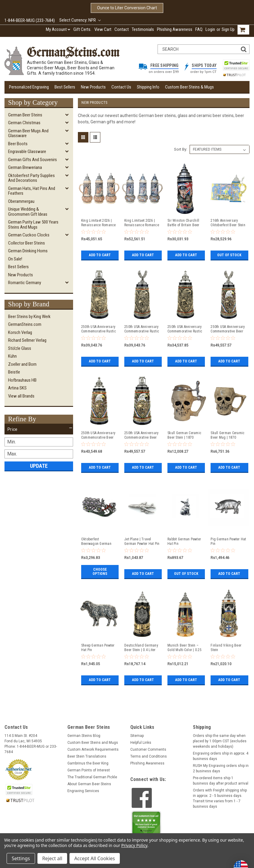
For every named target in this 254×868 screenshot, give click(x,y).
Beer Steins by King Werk (29, 317)
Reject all (52, 858)
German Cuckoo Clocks (29, 235)
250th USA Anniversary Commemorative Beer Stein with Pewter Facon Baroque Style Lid (98, 435)
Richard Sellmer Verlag (27, 340)
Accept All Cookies (95, 858)
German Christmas (24, 123)
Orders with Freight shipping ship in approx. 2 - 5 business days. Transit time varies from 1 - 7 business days (220, 798)
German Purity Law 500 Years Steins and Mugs (33, 225)
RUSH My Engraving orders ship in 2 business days (221, 768)
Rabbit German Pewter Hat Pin (184, 541)
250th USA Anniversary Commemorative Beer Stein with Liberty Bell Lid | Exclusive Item (141, 435)
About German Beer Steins (89, 784)
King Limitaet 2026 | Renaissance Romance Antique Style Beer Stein (99, 223)
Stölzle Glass (20, 348)
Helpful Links (141, 743)
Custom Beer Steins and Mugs (93, 743)
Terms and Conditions (149, 756)
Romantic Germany (25, 283)
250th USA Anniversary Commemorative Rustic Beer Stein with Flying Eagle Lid (142, 329)
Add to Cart (100, 255)
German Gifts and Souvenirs (32, 160)
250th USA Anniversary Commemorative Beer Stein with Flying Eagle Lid (228, 329)
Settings (21, 858)
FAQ (199, 29)
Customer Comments (148, 749)
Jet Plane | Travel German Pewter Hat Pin (142, 541)
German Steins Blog (84, 736)
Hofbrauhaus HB (22, 380)
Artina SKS (17, 388)
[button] (39, 429)
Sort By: (181, 149)
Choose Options (100, 572)
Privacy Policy (134, 845)
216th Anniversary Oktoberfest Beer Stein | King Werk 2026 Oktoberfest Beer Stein (228, 223)
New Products (93, 87)
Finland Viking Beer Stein (226, 648)
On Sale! (15, 259)
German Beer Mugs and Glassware (28, 133)
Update (39, 466)
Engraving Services (83, 791)
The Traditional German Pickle (92, 777)
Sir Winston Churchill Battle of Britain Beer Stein (183, 223)
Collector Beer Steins (27, 243)
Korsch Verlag (20, 332)
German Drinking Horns (28, 251)
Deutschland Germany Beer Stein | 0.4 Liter (141, 648)
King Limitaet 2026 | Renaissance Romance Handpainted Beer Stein (142, 223)
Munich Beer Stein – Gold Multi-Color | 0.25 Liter (185, 648)
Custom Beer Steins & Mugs (189, 87)
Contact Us (121, 87)
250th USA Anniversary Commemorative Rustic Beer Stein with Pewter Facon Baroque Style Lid (185, 329)
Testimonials (143, 29)
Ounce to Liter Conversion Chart (127, 8)
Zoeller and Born (22, 364)
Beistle (14, 372)
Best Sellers (65, 87)
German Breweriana (25, 167)
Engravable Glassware (27, 152)
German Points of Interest (89, 770)
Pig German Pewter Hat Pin (228, 541)
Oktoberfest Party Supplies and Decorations (31, 178)
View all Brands (21, 396)
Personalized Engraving (29, 87)
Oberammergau (21, 201)
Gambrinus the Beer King (88, 763)
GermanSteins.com (25, 324)
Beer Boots (18, 144)
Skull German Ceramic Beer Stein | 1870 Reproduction (184, 435)
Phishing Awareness (175, 29)
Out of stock (229, 255)
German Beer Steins (25, 115)
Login (210, 29)
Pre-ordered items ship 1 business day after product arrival (221, 781)
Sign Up (228, 29)
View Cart (103, 29)
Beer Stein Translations (87, 756)
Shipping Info (148, 87)
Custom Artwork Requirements (93, 749)
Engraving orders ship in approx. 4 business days (221, 756)
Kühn (12, 356)
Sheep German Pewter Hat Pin (98, 648)
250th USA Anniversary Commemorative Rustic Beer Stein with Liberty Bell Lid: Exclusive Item (99, 329)
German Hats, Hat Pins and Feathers (32, 191)
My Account (58, 29)
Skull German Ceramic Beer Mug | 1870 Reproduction (227, 435)
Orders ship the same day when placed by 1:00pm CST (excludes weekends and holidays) (220, 741)
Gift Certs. (82, 29)
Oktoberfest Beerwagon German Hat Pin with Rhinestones (96, 542)
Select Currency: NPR (80, 20)
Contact (122, 29)
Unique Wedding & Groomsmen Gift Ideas (28, 212)
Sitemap (137, 736)
